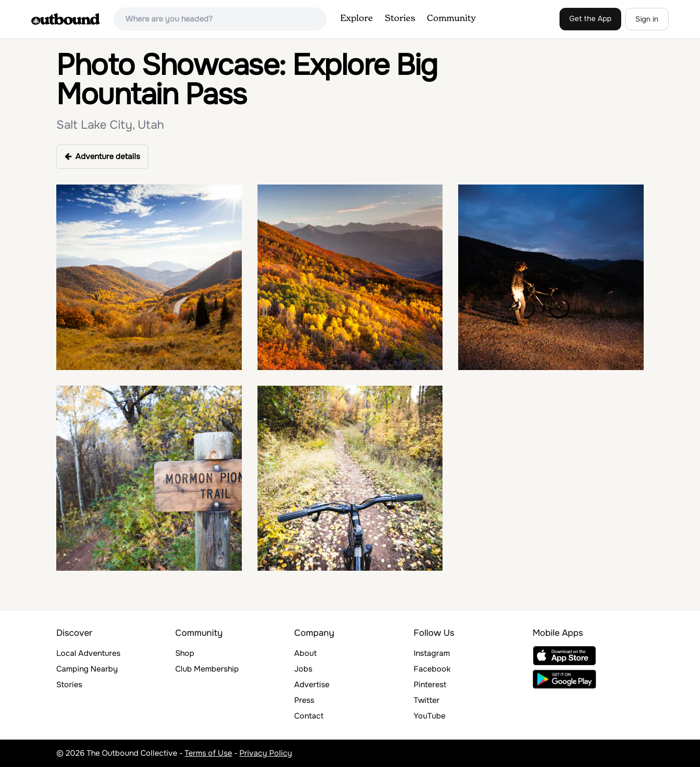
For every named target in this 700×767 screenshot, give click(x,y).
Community (451, 19)
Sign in (647, 19)
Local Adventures (88, 653)
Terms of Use (208, 753)
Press (304, 700)
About (305, 653)
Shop (185, 653)
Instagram (432, 653)
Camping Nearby (87, 669)
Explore (357, 19)
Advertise (312, 685)
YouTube (430, 716)
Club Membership (207, 669)
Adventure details (102, 156)
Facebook (432, 669)
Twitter (427, 700)
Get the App (590, 19)
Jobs (303, 669)
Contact (309, 716)
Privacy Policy (266, 753)
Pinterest (430, 685)
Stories (400, 19)
